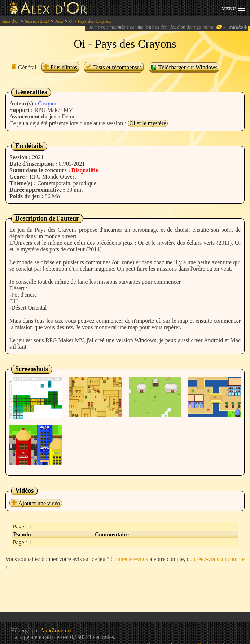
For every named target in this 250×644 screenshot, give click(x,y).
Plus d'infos (60, 67)
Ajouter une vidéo (36, 503)
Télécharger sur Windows (184, 67)
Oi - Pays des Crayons (90, 21)
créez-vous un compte (220, 559)
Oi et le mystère (148, 123)
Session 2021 (37, 21)
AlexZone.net (56, 630)
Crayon (47, 103)
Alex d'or (11, 21)
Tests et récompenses (114, 67)
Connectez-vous (129, 559)
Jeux (59, 21)
